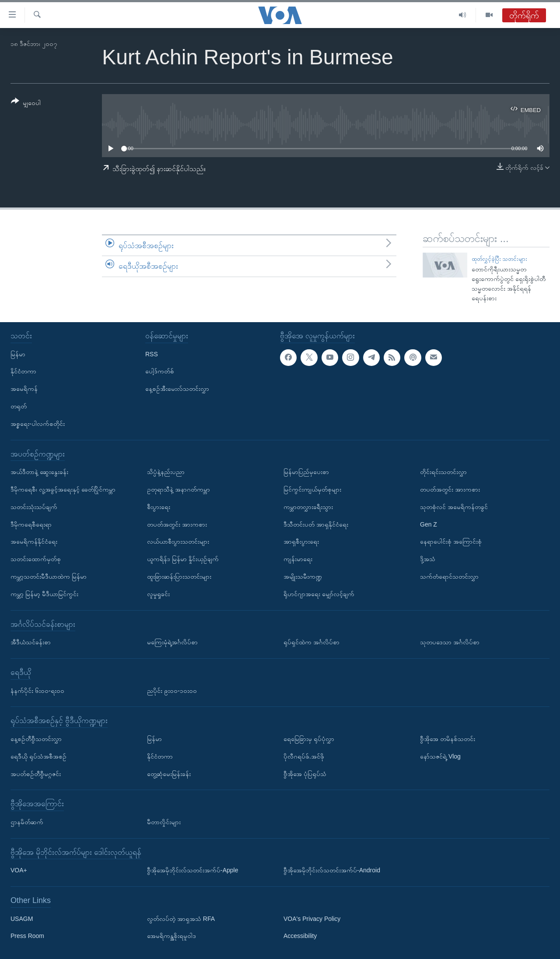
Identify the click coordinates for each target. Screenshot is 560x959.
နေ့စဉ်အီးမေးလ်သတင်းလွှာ (177, 389)
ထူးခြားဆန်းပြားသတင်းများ (179, 576)
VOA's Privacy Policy (312, 919)
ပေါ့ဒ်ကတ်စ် (160, 371)
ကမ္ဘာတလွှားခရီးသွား (308, 507)
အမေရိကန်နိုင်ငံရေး (34, 541)
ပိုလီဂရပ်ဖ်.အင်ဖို (304, 756)
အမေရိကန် (24, 389)
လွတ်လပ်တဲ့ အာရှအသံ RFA (181, 919)
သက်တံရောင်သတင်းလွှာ (449, 576)
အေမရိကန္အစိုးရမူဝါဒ (171, 936)
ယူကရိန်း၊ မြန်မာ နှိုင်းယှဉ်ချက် (183, 559)
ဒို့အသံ (428, 559)
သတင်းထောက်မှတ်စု (36, 559)
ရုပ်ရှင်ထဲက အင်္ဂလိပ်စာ (311, 642)
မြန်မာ (18, 354)
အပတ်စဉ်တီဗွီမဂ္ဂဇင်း (36, 773)
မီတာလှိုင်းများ (164, 822)
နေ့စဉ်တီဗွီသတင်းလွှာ (36, 739)
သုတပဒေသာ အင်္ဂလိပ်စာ (450, 642)
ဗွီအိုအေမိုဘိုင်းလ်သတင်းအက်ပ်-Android (332, 870)
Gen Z (429, 524)
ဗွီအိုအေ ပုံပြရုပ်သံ (305, 773)
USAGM (22, 919)
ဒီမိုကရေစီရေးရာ (31, 524)
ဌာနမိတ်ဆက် (27, 822)
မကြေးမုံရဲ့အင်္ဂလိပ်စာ (172, 642)
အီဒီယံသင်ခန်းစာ (31, 642)
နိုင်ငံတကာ (23, 371)
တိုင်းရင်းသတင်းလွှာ (443, 472)
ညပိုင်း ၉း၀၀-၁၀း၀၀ (172, 690)
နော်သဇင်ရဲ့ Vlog (440, 756)
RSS (152, 354)
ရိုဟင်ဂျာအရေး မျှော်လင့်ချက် (319, 594)
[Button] (26, 104)
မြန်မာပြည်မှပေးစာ (306, 472)
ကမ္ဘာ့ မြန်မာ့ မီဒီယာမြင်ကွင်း (44, 594)
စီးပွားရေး (159, 507)
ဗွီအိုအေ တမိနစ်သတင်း (448, 739)
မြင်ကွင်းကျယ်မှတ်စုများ (312, 489)
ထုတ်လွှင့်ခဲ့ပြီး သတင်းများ (500, 259)
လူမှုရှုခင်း (158, 594)
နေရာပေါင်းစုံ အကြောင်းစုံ (451, 541)
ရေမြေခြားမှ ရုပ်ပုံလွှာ (309, 739)
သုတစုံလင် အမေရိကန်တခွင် (454, 507)
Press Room (27, 936)
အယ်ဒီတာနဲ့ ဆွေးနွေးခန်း (39, 472)
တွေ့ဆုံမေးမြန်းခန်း (169, 773)
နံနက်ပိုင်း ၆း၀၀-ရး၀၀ (37, 690)
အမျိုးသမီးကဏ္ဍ (303, 576)
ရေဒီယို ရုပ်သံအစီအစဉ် (38, 756)
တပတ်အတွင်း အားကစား (177, 524)
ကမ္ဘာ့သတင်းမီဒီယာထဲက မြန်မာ (49, 576)
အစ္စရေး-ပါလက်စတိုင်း (38, 424)
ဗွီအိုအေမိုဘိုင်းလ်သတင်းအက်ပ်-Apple (192, 870)
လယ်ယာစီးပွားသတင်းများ (178, 541)
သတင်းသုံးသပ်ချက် (34, 507)
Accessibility (300, 936)
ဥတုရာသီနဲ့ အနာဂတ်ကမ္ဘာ (178, 489)
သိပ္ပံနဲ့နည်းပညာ (166, 472)
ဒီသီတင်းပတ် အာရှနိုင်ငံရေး (316, 524)
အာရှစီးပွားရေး (301, 541)
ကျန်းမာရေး (298, 559)
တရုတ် (19, 406)
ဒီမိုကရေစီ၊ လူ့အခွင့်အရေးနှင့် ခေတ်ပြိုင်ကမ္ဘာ (63, 489)
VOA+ (19, 870)
